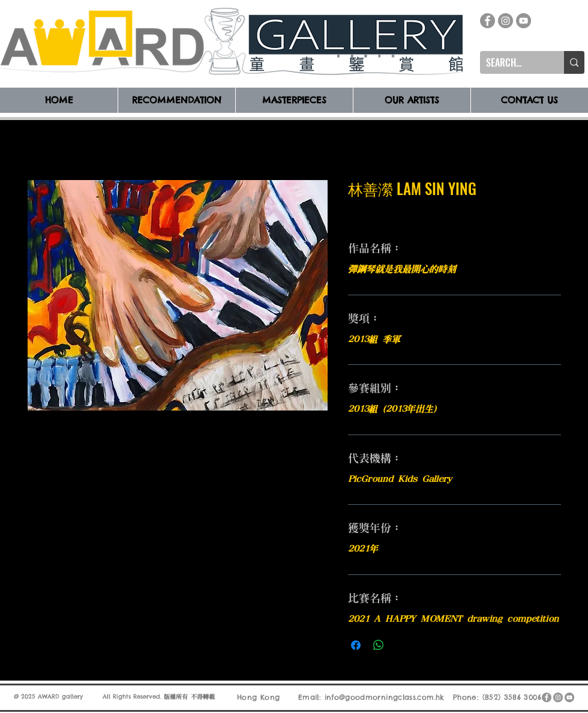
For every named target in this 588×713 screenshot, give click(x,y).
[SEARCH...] (512, 62)
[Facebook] (487, 21)
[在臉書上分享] (356, 645)
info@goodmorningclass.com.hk (385, 697)
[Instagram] (505, 21)
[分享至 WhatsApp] (379, 645)
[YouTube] (523, 21)
